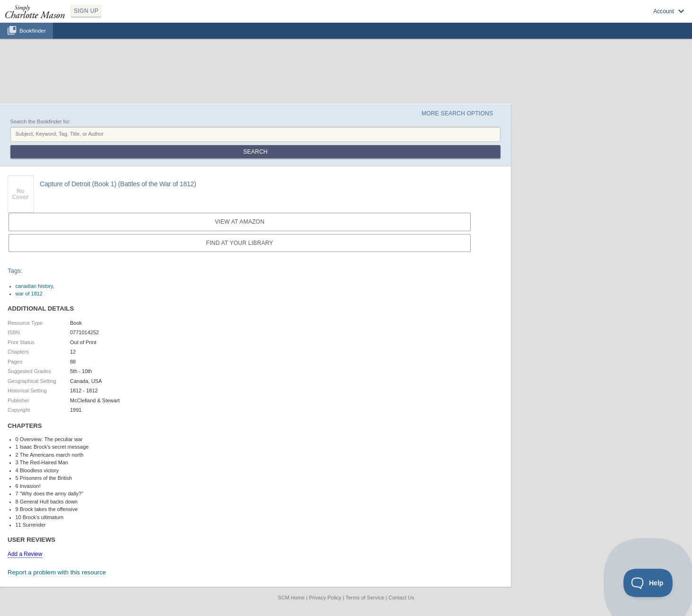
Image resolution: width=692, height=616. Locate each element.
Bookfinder (33, 30)
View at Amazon (240, 222)
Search (255, 152)
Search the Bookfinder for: (41, 121)
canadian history (34, 286)
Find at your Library (240, 243)
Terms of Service (365, 598)
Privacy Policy (325, 598)
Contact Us (401, 598)
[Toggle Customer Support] (648, 583)
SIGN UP (86, 11)
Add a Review (25, 554)
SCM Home (291, 598)
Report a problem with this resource (57, 572)
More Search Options (457, 113)
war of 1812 (29, 294)
